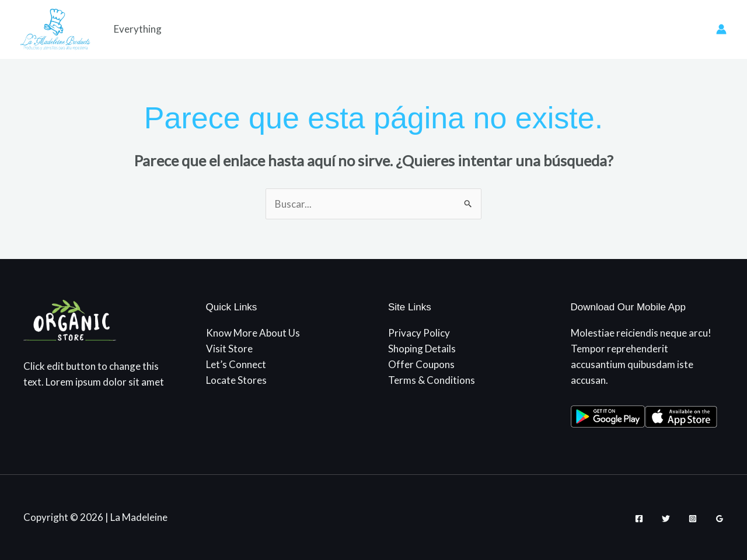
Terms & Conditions (432, 380)
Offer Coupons (421, 364)
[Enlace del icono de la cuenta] (721, 29)
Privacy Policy (419, 333)
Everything (138, 29)
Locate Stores (236, 380)
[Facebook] (639, 519)
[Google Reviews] (720, 519)
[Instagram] (693, 519)
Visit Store (229, 349)
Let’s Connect (236, 364)
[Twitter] (666, 519)
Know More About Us (253, 333)
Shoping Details (422, 349)
